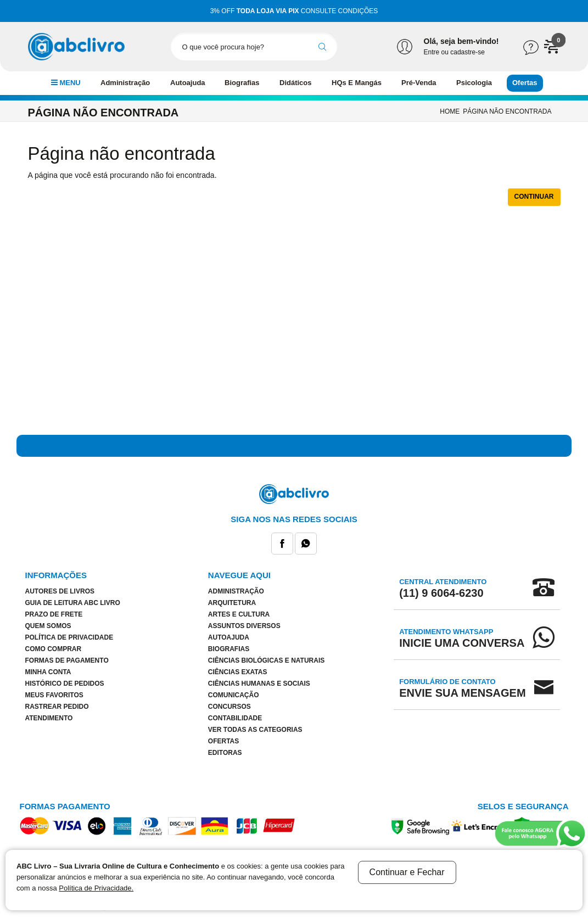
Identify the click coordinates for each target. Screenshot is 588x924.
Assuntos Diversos (244, 626)
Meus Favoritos (54, 695)
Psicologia (474, 83)
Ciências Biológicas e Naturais (266, 660)
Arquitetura (232, 603)
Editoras (225, 753)
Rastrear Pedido (57, 707)
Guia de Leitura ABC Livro (73, 603)
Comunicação (234, 695)
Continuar (534, 197)
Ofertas (525, 83)
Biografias (242, 83)
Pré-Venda (419, 83)
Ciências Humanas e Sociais (259, 684)
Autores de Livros (60, 591)
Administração (125, 83)
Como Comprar (54, 649)
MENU (66, 83)
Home (450, 111)
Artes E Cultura (239, 614)
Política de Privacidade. (96, 888)
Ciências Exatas (238, 672)
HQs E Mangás (357, 83)
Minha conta (48, 672)
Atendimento (49, 718)
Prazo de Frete (54, 614)
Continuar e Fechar (407, 872)
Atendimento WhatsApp (462, 638)
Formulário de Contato (462, 688)
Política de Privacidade (69, 637)
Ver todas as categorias (255, 730)
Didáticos (296, 83)
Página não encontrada (507, 111)
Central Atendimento (443, 588)
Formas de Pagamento (67, 660)
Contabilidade (235, 718)
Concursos (229, 707)
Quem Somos (48, 626)
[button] (552, 46)
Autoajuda (188, 83)
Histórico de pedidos (65, 684)
